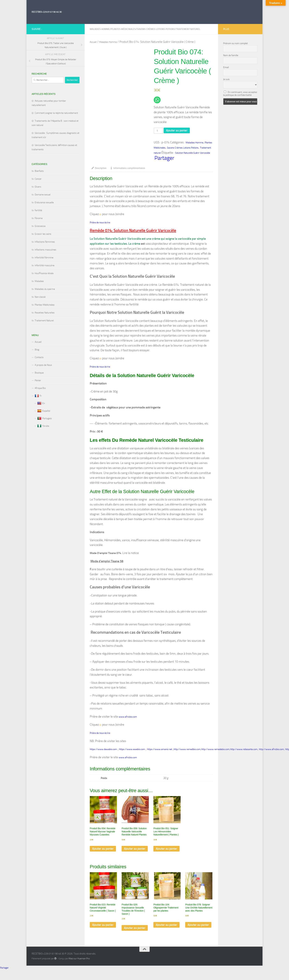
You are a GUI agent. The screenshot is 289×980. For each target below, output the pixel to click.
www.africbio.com (128, 718)
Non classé (40, 297)
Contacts (39, 357)
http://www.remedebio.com (215, 751)
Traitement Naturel (44, 321)
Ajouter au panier (178, 131)
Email (226, 67)
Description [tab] (99, 169)
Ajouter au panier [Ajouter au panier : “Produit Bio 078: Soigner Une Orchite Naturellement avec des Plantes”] (194, 933)
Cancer (38, 179)
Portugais (45, 418)
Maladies (39, 281)
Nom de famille (231, 55)
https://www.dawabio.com (103, 751)
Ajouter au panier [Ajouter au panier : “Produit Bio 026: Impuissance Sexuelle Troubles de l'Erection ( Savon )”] (131, 936)
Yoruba (43, 426)
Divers (38, 187)
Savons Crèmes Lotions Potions (156, 29)
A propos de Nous (43, 365)
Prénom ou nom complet (235, 43)
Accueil (93, 42)
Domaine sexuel (43, 195)
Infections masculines (45, 250)
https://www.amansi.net (160, 751)
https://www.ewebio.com (132, 751)
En (41, 403)
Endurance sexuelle (44, 202)
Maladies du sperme (45, 289)
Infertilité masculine (45, 265)
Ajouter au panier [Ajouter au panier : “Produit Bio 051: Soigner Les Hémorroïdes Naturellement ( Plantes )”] (163, 853)
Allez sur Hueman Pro (79, 968)
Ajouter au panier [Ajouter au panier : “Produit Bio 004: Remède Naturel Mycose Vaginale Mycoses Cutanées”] (99, 853)
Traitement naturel (188, 29)
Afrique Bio (40, 388)
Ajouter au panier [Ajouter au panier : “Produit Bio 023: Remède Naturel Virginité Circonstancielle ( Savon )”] (99, 933)
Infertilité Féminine (44, 258)
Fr (38, 396)
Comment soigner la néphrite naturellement (56, 113)
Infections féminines (45, 242)
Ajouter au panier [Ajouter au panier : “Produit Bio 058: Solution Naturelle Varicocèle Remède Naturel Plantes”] (131, 853)
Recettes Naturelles (45, 313)
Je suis (226, 79)
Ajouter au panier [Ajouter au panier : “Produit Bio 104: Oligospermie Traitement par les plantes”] (163, 933)
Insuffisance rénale (44, 273)
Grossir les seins (43, 234)
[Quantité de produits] (159, 131)
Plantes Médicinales (123, 29)
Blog (37, 350)
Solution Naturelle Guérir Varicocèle (193, 153)
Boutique (39, 373)
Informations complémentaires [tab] (128, 169)
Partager (164, 159)
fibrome (39, 218)
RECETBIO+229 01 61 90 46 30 (47, 12)
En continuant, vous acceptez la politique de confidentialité (240, 94)
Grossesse (40, 226)
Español (44, 411)
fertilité (38, 210)
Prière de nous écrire (100, 224)
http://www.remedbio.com (187, 751)
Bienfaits (39, 171)
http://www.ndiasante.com (244, 751)
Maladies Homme (100, 29)
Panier (38, 380)
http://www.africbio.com (271, 751)
